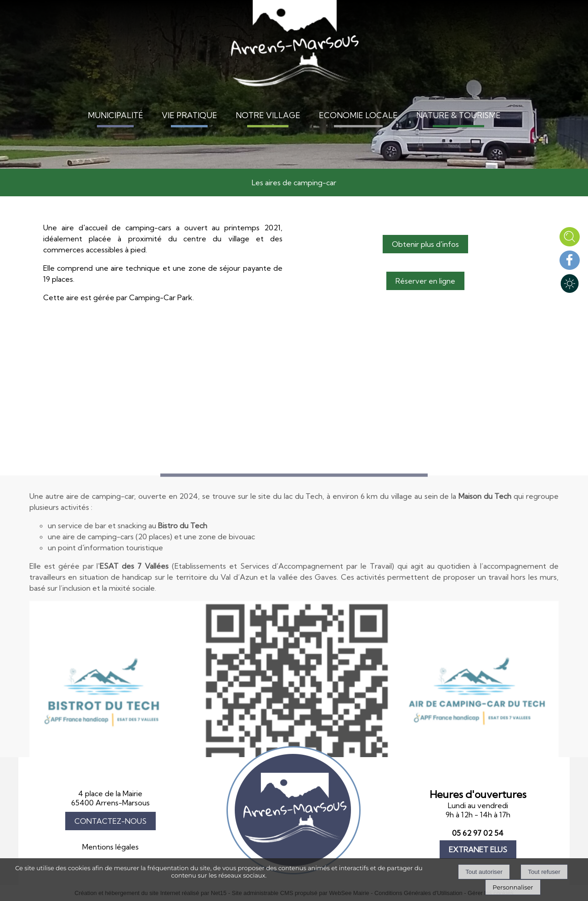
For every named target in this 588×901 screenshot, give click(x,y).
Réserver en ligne (425, 281)
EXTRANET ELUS (478, 850)
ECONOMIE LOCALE (358, 115)
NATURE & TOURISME (458, 115)
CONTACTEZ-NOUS (110, 821)
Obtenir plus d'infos (425, 244)
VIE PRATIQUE (189, 115)
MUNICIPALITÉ (116, 115)
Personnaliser (513, 887)
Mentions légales (110, 847)
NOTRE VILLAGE (268, 115)
